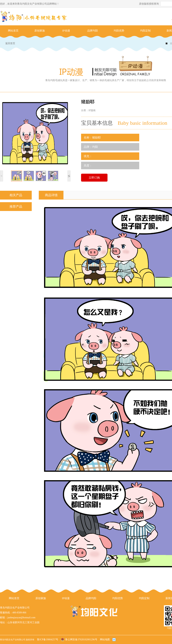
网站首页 (13, 31)
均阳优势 (119, 31)
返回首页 (10, 43)
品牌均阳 (93, 31)
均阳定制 (145, 31)
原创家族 (40, 31)
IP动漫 (66, 31)
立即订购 (94, 178)
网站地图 (105, 640)
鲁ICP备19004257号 (48, 640)
